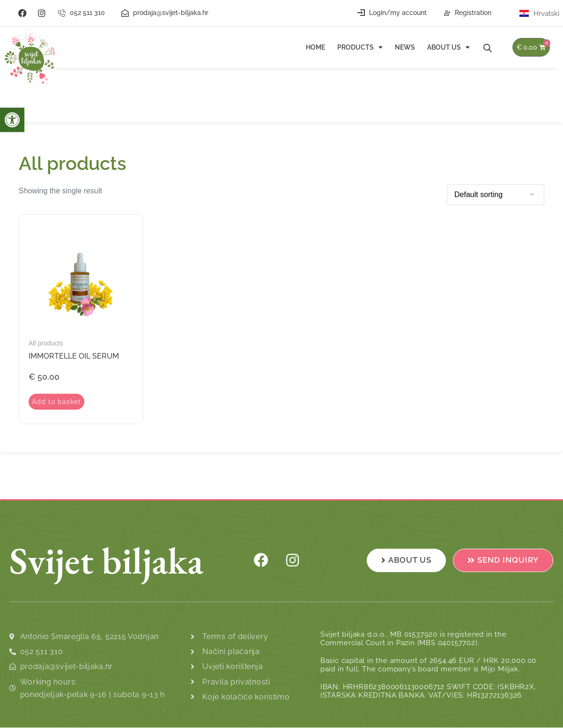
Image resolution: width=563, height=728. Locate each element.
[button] (12, 120)
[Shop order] (496, 195)
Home (315, 47)
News (405, 47)
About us (448, 47)
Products (360, 47)
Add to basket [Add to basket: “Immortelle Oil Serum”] (57, 402)
